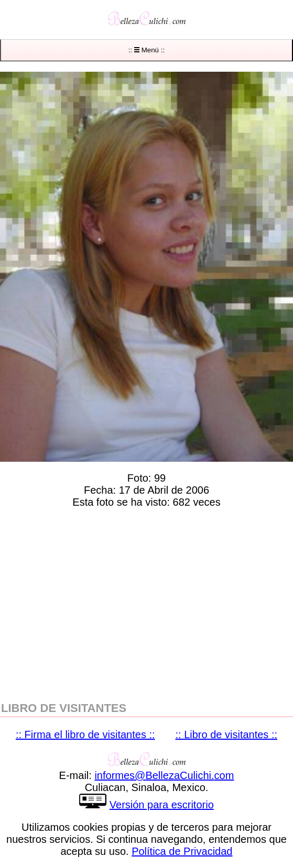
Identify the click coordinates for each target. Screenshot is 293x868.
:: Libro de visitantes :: (227, 735)
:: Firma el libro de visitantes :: (85, 735)
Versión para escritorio (162, 805)
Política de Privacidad (182, 851)
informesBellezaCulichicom (164, 775)
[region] (146, 603)
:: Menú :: (146, 50)
